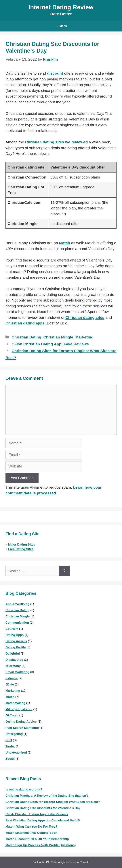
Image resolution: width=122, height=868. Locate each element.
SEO (9, 740)
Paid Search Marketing (22, 728)
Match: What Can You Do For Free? (31, 827)
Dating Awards (16, 641)
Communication (17, 623)
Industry (12, 678)
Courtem (12, 629)
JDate (10, 684)
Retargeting (14, 734)
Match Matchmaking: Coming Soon (31, 833)
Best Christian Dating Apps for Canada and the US (43, 820)
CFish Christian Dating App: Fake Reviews (50, 344)
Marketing (84, 337)
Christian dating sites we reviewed (56, 142)
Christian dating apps (25, 323)
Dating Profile (16, 647)
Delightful (13, 654)
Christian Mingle (58, 337)
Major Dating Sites (22, 545)
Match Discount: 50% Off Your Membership (37, 839)
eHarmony (13, 666)
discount (55, 73)
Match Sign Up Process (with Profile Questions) (41, 845)
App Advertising (17, 604)
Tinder (10, 746)
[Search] (64, 571)
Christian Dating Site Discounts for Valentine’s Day (43, 808)
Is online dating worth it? (24, 789)
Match (65, 243)
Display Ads (14, 660)
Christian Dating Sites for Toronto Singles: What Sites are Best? (53, 802)
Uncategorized (16, 753)
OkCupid (12, 715)
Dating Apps (15, 635)
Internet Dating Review (61, 7)
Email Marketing (17, 672)
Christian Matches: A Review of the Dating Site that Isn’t (47, 796)
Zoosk (10, 759)
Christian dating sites (85, 317)
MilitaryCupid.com (19, 709)
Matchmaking (15, 703)
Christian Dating (26, 337)
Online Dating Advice (21, 722)
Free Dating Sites (21, 549)
